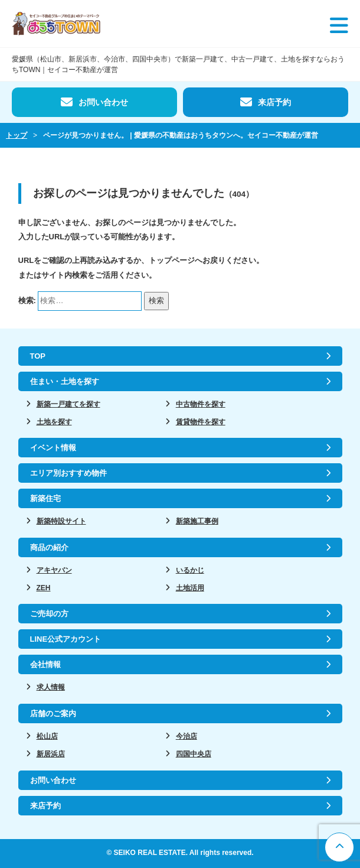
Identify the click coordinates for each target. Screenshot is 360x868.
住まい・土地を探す (65, 381)
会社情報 (45, 664)
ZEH (44, 588)
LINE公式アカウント (66, 639)
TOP (38, 356)
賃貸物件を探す (201, 422)
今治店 (186, 736)
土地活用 (190, 588)
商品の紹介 (49, 547)
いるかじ (190, 570)
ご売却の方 (49, 614)
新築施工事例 (197, 521)
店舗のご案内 (53, 713)
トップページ (172, 260)
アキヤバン (54, 570)
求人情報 (51, 687)
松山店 (47, 736)
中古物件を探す (201, 404)
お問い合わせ (103, 102)
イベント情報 (53, 448)
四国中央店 (194, 754)
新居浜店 (51, 754)
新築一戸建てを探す (68, 404)
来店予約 (274, 102)
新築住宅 (45, 498)
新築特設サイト (61, 521)
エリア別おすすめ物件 (68, 473)
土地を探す (54, 422)
